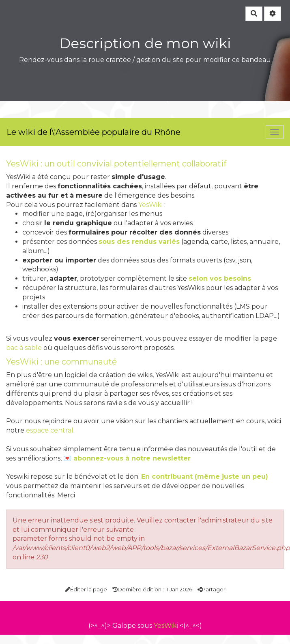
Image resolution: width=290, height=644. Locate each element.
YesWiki (150, 205)
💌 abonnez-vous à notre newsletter (127, 458)
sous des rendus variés (139, 242)
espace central (50, 430)
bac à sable (24, 348)
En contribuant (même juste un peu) (205, 477)
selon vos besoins (220, 278)
